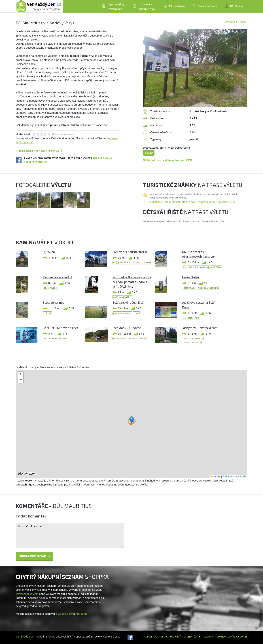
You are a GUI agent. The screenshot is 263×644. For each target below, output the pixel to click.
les (115, 263)
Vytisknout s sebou (236, 22)
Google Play (65, 614)
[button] (132, 420)
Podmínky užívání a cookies (231, 637)
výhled (147, 263)
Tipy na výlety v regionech (113, 6)
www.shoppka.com (27, 594)
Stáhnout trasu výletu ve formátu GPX (167, 160)
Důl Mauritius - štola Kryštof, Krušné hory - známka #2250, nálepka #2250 (191, 202)
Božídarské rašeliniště (128, 302)
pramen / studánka (122, 313)
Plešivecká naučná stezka (130, 252)
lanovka (117, 339)
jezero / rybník (50, 288)
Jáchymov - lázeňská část (200, 328)
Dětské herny (174, 6)
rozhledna (136, 263)
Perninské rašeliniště (58, 277)
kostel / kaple (189, 288)
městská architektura (198, 267)
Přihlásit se (234, 6)
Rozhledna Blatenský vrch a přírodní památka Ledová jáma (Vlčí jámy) (132, 282)
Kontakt (208, 637)
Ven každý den (25, 636)
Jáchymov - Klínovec (127, 328)
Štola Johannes (54, 302)
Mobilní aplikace (205, 6)
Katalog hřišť (173, 637)
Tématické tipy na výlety (144, 6)
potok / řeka (124, 263)
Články (198, 637)
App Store (81, 614)
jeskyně (149, 153)
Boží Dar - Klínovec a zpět (61, 328)
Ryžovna (49, 252)
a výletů (186, 637)
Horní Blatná (191, 277)
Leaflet (216, 476)
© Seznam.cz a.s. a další (234, 476)
